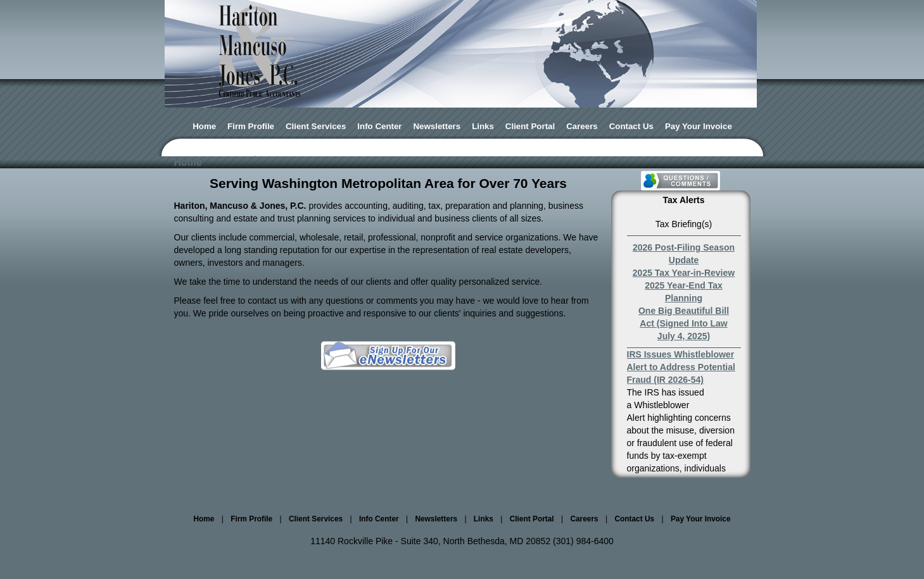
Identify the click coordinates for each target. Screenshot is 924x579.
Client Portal (530, 126)
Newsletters (437, 126)
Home (204, 126)
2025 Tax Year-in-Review (684, 273)
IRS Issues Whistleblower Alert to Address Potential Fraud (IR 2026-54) (681, 367)
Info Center (379, 126)
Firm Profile (251, 126)
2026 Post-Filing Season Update (684, 254)
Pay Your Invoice (699, 126)
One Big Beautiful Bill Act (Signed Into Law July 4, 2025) (684, 323)
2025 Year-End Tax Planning (683, 292)
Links (483, 126)
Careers (582, 126)
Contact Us (631, 126)
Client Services (316, 126)
